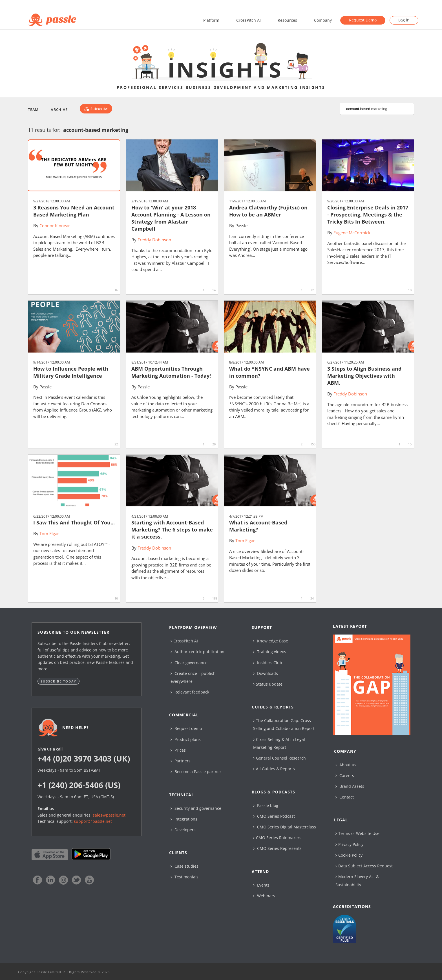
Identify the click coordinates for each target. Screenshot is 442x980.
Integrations (184, 819)
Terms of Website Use (357, 833)
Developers (183, 830)
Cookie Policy (349, 855)
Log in (404, 20)
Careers (345, 776)
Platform (211, 20)
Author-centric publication (197, 652)
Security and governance (196, 808)
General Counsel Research (279, 758)
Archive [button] (59, 110)
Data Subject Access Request (364, 866)
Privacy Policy (349, 844)
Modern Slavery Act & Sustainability (357, 881)
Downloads (266, 673)
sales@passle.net (109, 815)
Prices (178, 750)
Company (323, 20)
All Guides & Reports (274, 769)
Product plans (186, 739)
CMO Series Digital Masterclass (285, 827)
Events (261, 885)
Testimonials (184, 877)
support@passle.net (93, 821)
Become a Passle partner (196, 772)
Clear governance (189, 663)
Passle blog (266, 805)
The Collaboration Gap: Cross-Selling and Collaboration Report (284, 724)
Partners (181, 761)
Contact (345, 797)
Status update (268, 684)
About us (346, 765)
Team (33, 110)
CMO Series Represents (277, 848)
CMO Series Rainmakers (277, 838)
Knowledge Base (271, 641)
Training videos (270, 652)
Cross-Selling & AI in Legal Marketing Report (279, 743)
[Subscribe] (96, 109)
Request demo (186, 728)
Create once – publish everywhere (193, 677)
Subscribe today (58, 681)
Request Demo (363, 20)
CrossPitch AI (248, 20)
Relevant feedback (190, 692)
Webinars (264, 896)
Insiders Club (268, 663)
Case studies (184, 866)
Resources (287, 20)
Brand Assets (350, 786)
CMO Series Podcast (274, 816)
